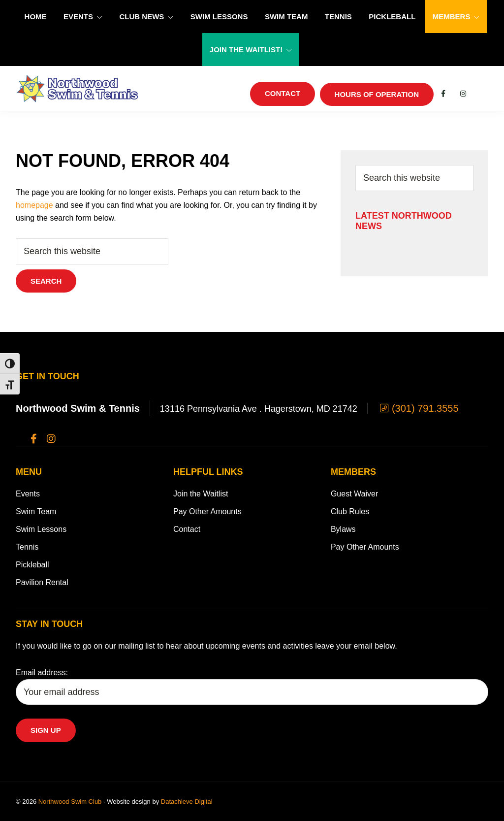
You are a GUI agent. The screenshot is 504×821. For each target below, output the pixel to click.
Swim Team (36, 511)
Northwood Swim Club (70, 802)
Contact (187, 529)
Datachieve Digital (187, 802)
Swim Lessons (41, 529)
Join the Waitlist (201, 494)
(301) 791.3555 (418, 408)
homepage (34, 205)
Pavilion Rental (42, 582)
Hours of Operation (377, 94)
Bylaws (343, 529)
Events (28, 494)
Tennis (27, 547)
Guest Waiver (354, 494)
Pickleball (32, 565)
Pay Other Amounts (207, 511)
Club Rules (350, 511)
